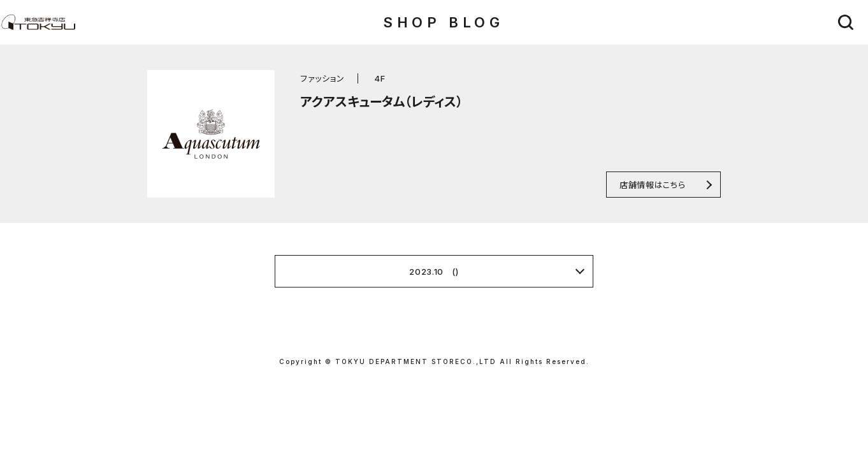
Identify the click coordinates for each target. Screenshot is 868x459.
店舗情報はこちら (652, 185)
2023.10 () (434, 272)
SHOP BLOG (443, 22)
